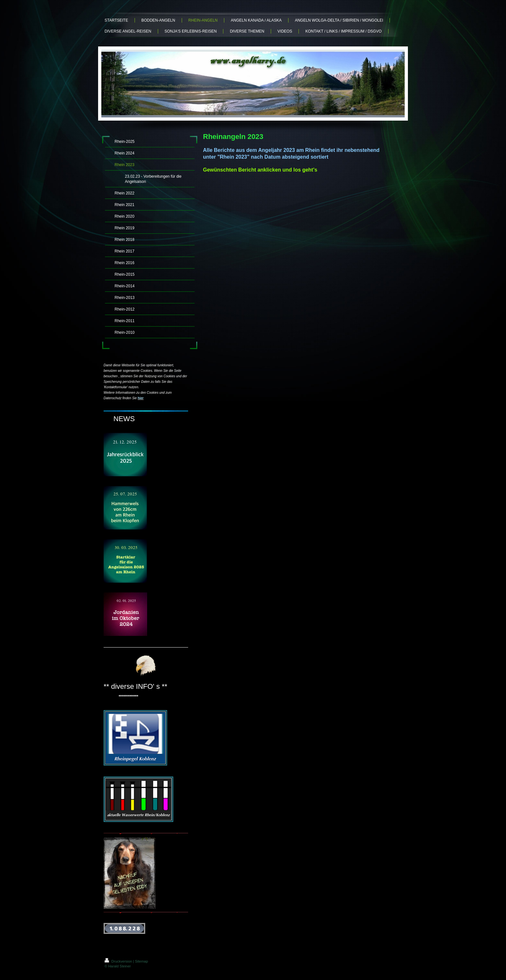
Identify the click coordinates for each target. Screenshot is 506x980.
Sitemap (141, 961)
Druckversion (119, 961)
